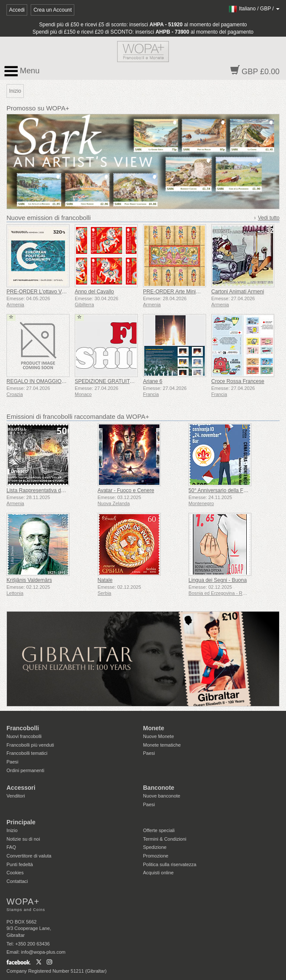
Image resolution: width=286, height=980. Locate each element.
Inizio (12, 830)
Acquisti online (158, 873)
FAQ (11, 847)
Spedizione (155, 847)
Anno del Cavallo (94, 292)
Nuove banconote (162, 796)
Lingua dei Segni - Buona (218, 580)
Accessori (21, 788)
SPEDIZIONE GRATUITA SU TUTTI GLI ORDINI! (132, 381)
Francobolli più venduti (30, 745)
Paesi (13, 762)
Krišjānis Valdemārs (29, 580)
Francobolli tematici (27, 753)
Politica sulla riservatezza (170, 864)
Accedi (17, 10)
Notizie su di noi (23, 839)
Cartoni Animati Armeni (238, 292)
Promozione (156, 856)
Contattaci (17, 881)
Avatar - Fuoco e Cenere (126, 490)
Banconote (159, 788)
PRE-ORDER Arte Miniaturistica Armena (189, 292)
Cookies (15, 873)
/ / (254, 9)
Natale (105, 580)
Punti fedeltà (20, 864)
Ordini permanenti (25, 770)
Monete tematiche (162, 745)
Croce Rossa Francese (238, 381)
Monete (154, 728)
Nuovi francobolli (24, 736)
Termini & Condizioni (165, 839)
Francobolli (23, 728)
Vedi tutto (269, 218)
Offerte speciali (159, 830)
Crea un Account (52, 10)
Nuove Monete (159, 736)
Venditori (16, 796)
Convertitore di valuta (29, 856)
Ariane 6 (153, 381)
